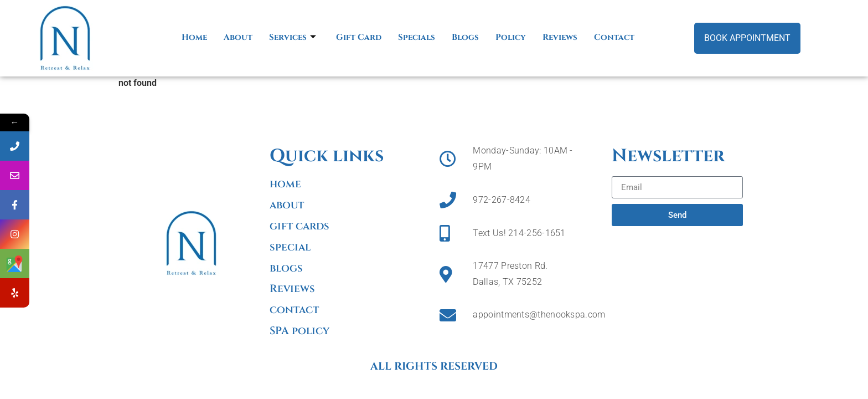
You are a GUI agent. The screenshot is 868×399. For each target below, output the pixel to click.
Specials (417, 37)
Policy (511, 37)
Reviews (560, 37)
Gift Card (359, 37)
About (238, 37)
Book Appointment (747, 38)
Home (194, 37)
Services (293, 37)
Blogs (465, 37)
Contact (614, 37)
